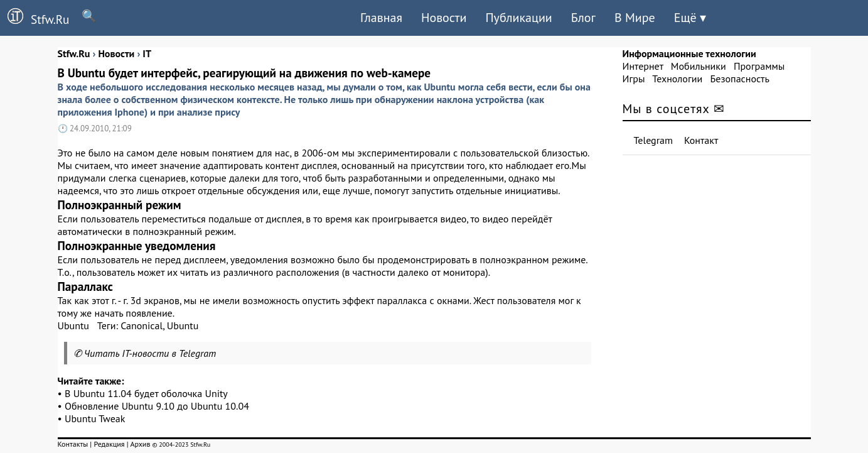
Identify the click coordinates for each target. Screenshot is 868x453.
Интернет (643, 66)
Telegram (654, 140)
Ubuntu (74, 325)
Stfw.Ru (35, 18)
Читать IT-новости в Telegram (150, 353)
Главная (381, 18)
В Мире (635, 18)
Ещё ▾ (690, 18)
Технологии (677, 79)
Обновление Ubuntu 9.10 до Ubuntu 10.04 (157, 406)
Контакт (701, 140)
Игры (634, 79)
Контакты (73, 444)
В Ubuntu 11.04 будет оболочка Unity (146, 393)
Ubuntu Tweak (95, 418)
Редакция (109, 444)
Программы (759, 66)
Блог (583, 18)
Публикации (518, 18)
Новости (444, 18)
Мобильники (699, 66)
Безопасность (740, 79)
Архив (140, 444)
